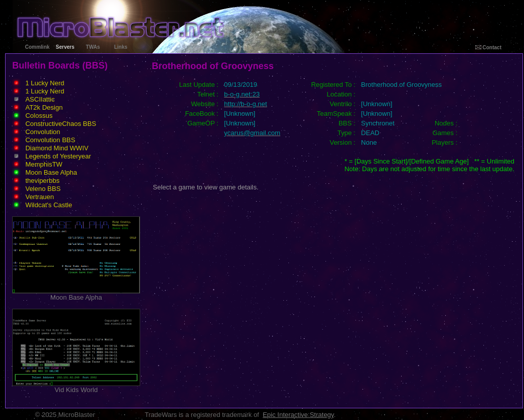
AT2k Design (44, 107)
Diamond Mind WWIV (57, 148)
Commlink (37, 47)
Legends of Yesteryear (58, 156)
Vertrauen (40, 197)
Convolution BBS (50, 140)
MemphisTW (44, 164)
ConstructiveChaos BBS (61, 124)
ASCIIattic (40, 99)
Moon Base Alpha (51, 172)
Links (121, 47)
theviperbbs (42, 181)
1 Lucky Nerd (45, 83)
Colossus (39, 116)
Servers (65, 47)
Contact (488, 47)
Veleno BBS (43, 189)
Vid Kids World (76, 387)
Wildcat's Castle (49, 205)
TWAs (93, 47)
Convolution (43, 132)
